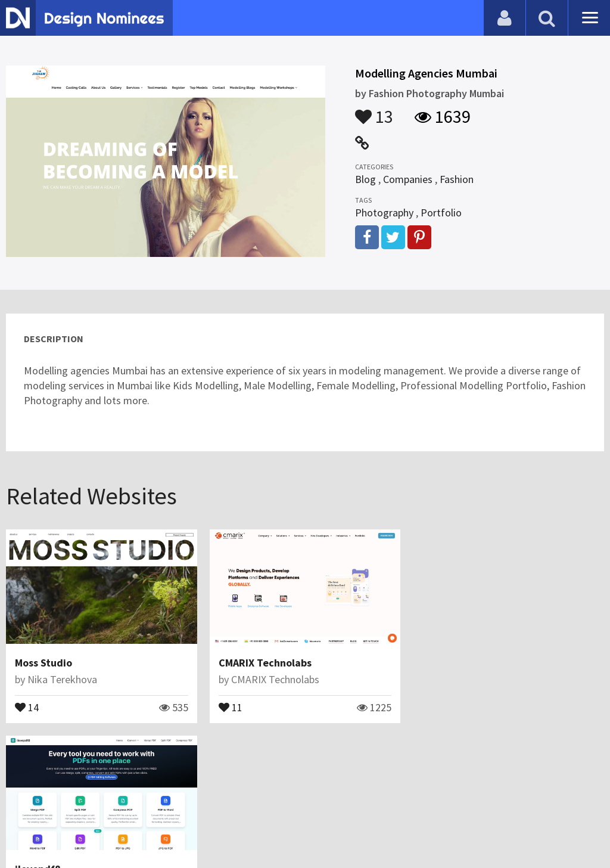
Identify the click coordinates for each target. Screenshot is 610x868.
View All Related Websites (305, 760)
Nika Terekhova (62, 679)
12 (434, 706)
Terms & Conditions (209, 829)
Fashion (457, 179)
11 (231, 706)
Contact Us (70, 829)
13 (374, 111)
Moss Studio (43, 663)
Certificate (127, 829)
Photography (384, 213)
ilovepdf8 (445, 663)
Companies (408, 179)
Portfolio (441, 213)
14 (27, 706)
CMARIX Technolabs (265, 663)
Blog (365, 179)
